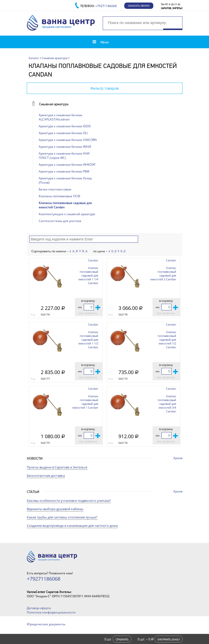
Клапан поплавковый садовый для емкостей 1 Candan (85, 402)
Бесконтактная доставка (46, 476)
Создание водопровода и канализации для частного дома (72, 526)
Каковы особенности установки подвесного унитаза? (69, 501)
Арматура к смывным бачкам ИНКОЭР (67, 165)
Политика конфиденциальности (51, 612)
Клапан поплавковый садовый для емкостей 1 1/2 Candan (88, 340)
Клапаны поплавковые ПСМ (59, 196)
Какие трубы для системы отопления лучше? (62, 517)
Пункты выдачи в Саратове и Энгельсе (57, 467)
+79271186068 (106, 6)
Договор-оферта (39, 608)
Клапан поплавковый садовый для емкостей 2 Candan (163, 274)
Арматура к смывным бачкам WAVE (65, 147)
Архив (178, 458)
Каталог (34, 58)
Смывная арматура (55, 58)
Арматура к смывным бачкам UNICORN (68, 140)
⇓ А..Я (74, 251)
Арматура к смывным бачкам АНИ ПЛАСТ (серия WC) (64, 156)
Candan (93, 260)
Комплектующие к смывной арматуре (67, 214)
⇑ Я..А (83, 251)
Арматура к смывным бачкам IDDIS (65, 126)
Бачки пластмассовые (55, 189)
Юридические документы (46, 624)
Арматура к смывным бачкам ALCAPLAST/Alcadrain (60, 117)
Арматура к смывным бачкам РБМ (64, 171)
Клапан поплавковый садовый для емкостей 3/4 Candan (167, 404)
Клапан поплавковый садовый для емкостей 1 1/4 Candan (88, 275)
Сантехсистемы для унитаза (60, 221)
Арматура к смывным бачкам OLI (63, 133)
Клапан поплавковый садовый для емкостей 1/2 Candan (167, 340)
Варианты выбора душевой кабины (55, 509)
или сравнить (88, 313)
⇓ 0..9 (112, 251)
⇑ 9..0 (121, 251)
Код (33, 314)
